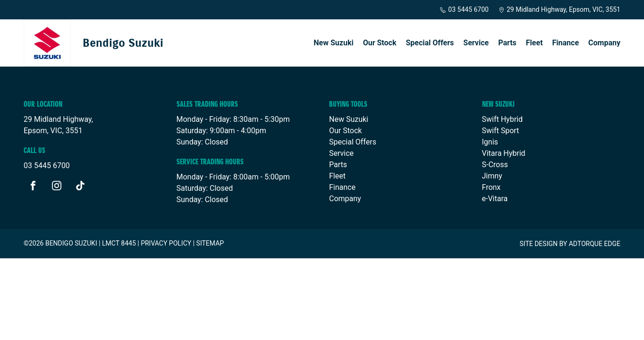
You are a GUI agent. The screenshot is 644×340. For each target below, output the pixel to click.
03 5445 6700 (464, 9)
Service (476, 43)
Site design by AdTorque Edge (570, 244)
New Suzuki (333, 43)
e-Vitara (495, 199)
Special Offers (430, 43)
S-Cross (495, 165)
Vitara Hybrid (504, 153)
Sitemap (210, 243)
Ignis (490, 142)
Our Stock (380, 43)
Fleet (534, 43)
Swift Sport (501, 131)
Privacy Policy (166, 243)
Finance (566, 43)
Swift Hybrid (502, 119)
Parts (507, 43)
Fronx (491, 187)
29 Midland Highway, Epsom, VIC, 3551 (559, 9)
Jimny (492, 176)
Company (604, 43)
